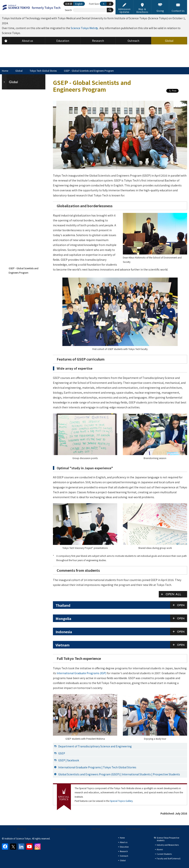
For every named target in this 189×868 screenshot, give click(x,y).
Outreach (124, 856)
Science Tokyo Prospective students (168, 839)
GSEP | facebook (69, 760)
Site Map (96, 829)
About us (21, 829)
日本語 (69, 4)
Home (5, 71)
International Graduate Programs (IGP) (81, 673)
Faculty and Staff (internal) (169, 858)
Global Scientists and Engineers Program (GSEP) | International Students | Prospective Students (119, 774)
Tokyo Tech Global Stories (43, 71)
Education (124, 847)
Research (124, 851)
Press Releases (133, 829)
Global (19, 71)
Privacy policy (59, 829)
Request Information (170, 829)
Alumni (160, 849)
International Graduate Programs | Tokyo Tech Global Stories (97, 767)
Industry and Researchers (168, 845)
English (79, 4)
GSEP (62, 753)
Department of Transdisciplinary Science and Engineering (95, 746)
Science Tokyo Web (83, 28)
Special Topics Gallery (121, 801)
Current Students (164, 854)
